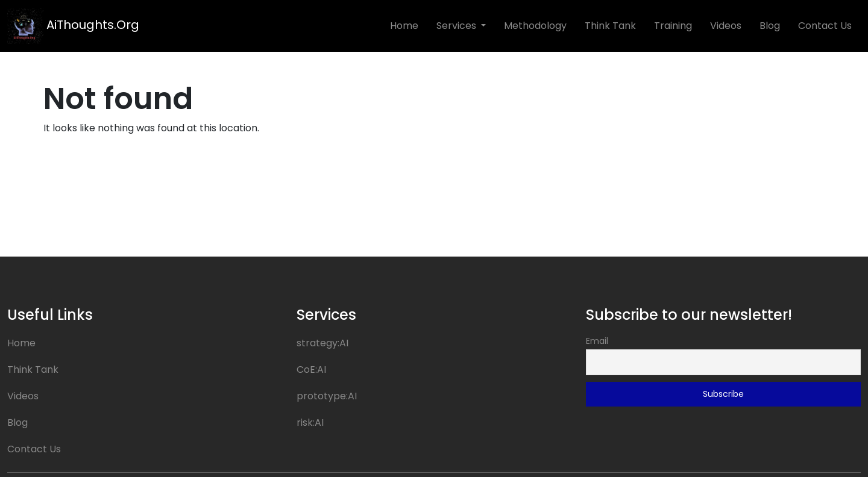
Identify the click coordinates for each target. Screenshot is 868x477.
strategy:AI (322, 343)
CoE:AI (311, 369)
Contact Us (825, 26)
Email (597, 341)
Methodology (535, 26)
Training (673, 26)
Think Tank (610, 26)
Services (458, 26)
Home (404, 26)
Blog (770, 26)
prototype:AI (327, 396)
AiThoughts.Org (73, 26)
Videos (726, 26)
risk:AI (310, 422)
